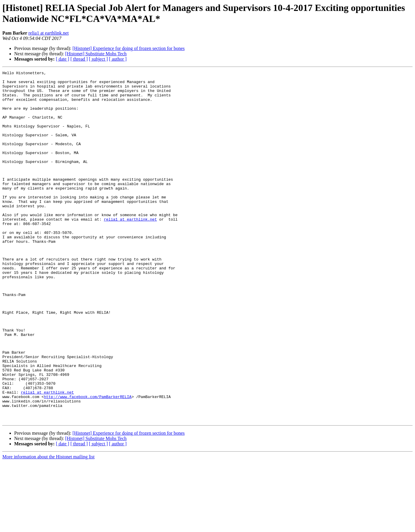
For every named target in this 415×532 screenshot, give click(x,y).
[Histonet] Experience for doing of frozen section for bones (128, 48)
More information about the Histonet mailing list (48, 527)
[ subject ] (98, 59)
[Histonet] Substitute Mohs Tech (96, 54)
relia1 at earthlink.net (48, 33)
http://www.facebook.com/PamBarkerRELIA (87, 462)
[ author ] (118, 59)
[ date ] (63, 59)
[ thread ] (79, 59)
